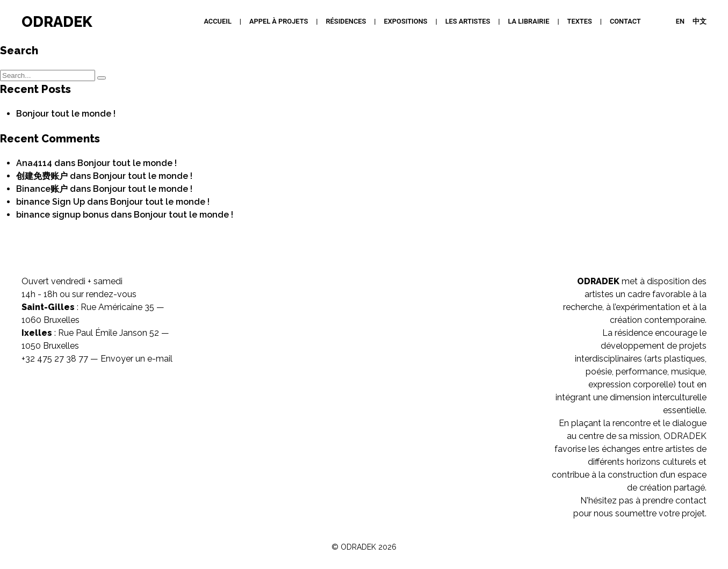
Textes (580, 21)
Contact (625, 21)
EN (680, 21)
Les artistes (468, 21)
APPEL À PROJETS (279, 21)
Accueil (217, 21)
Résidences (346, 21)
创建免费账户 (42, 176)
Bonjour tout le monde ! (66, 114)
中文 (700, 21)
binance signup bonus (62, 215)
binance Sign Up (51, 202)
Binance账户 (42, 189)
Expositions (406, 21)
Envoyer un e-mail (136, 359)
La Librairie (529, 21)
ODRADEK (57, 21)
